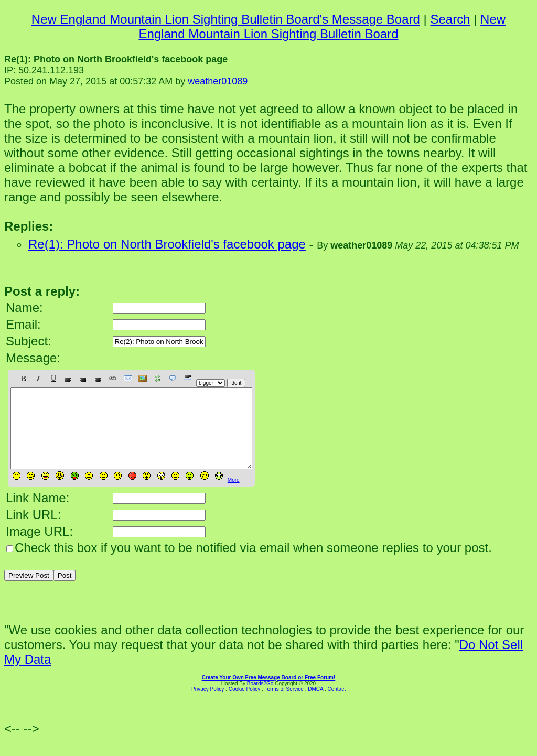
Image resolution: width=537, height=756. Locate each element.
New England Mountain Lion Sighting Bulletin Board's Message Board (226, 19)
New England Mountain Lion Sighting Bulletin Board (322, 26)
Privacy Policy (208, 705)
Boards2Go (260, 699)
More (234, 496)
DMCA (315, 705)
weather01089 (218, 81)
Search (450, 19)
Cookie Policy (245, 705)
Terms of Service (284, 705)
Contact (336, 705)
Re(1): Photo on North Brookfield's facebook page (167, 244)
